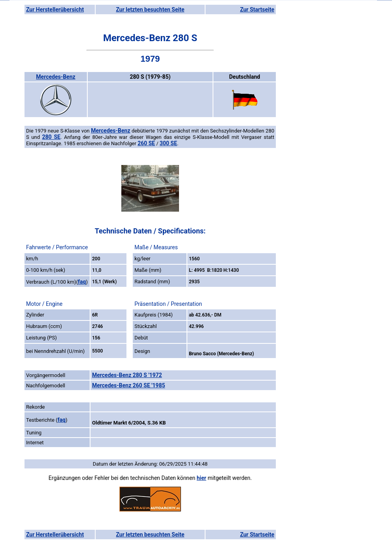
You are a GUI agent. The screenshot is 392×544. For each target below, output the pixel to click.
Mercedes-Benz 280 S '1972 (127, 375)
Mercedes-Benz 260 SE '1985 (129, 385)
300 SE (168, 143)
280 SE (51, 137)
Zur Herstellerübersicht (55, 9)
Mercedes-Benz (56, 77)
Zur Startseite (257, 9)
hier (202, 478)
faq (82, 282)
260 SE (146, 143)
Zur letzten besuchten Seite (150, 9)
